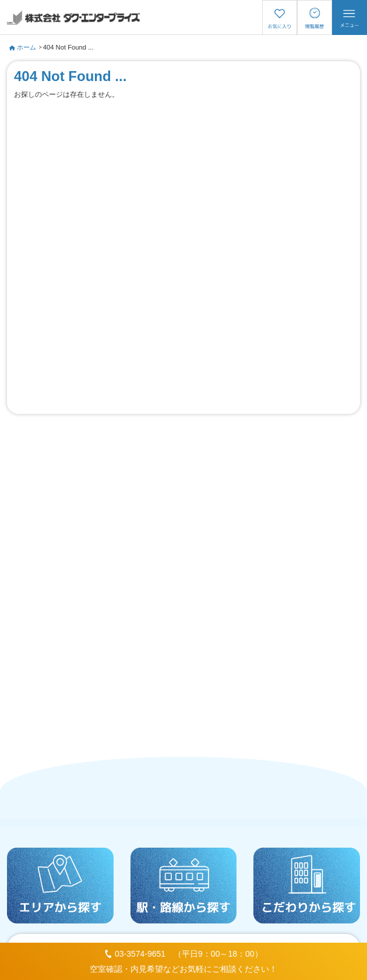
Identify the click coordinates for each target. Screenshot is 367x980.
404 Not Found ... (68, 47)
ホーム (23, 47)
